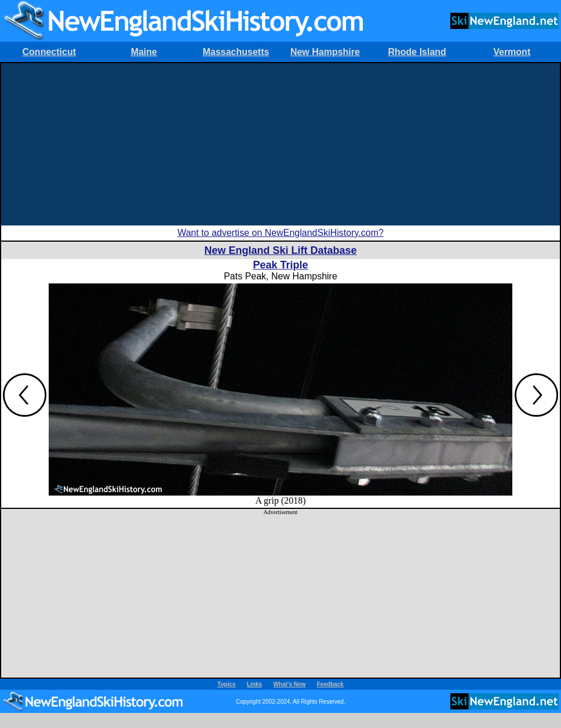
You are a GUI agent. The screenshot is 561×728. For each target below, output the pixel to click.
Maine (144, 52)
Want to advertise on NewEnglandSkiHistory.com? (280, 233)
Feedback (330, 684)
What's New (290, 684)
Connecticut (49, 52)
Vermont (512, 52)
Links (254, 684)
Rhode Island (417, 52)
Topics (226, 684)
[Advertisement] (280, 144)
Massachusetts (236, 52)
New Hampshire (325, 52)
